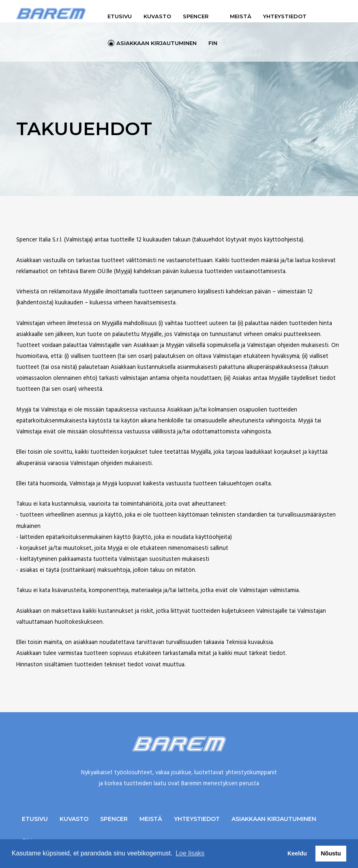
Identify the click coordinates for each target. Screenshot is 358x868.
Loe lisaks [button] (190, 853)
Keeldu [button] (297, 853)
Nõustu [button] (331, 853)
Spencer (196, 16)
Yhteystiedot (285, 16)
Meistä (241, 16)
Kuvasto (157, 16)
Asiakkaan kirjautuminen (156, 43)
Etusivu (120, 16)
